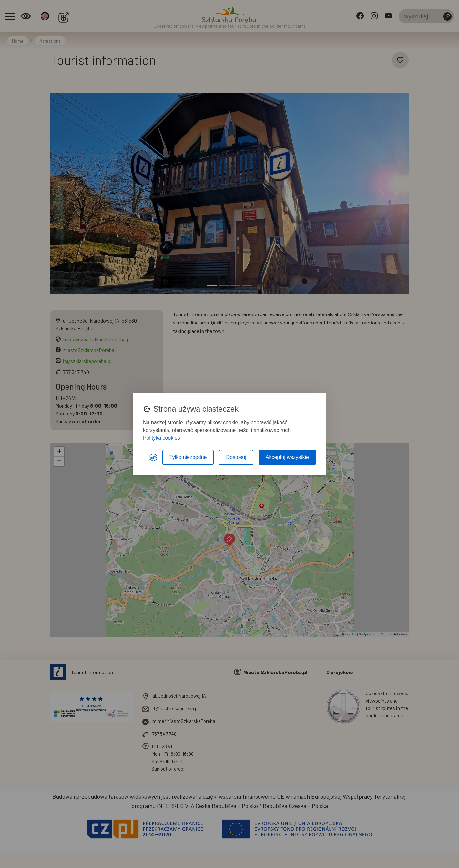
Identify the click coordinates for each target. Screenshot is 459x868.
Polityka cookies (162, 438)
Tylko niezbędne (188, 457)
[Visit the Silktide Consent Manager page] (153, 457)
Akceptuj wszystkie (287, 457)
